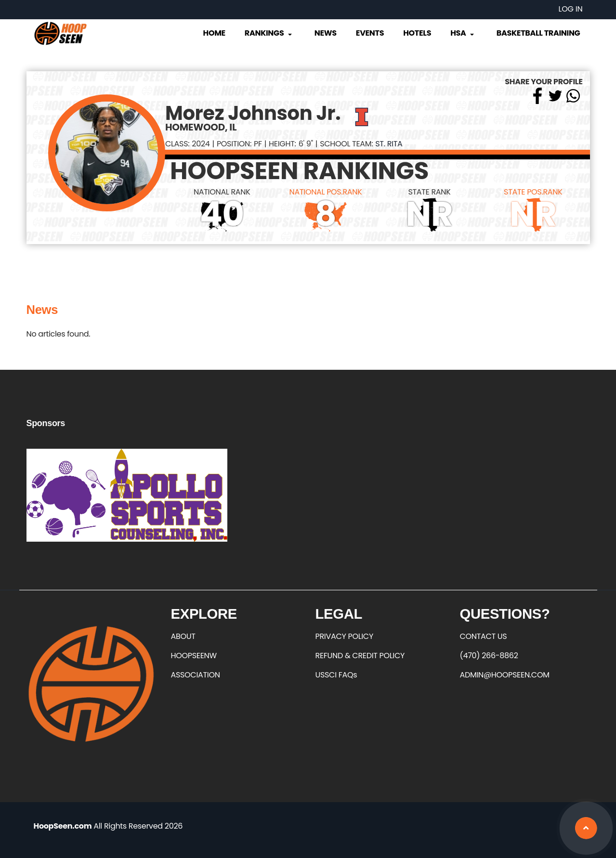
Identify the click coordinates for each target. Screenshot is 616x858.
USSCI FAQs (336, 675)
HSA (463, 33)
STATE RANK (429, 192)
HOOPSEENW (194, 656)
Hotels (417, 33)
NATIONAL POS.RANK (326, 192)
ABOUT (183, 636)
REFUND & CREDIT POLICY (360, 656)
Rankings (269, 33)
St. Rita (389, 144)
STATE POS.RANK (533, 192)
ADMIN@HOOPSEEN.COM (505, 675)
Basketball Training (538, 33)
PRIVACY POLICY (344, 636)
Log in (571, 9)
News (326, 33)
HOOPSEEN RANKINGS (299, 171)
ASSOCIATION (196, 675)
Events (370, 33)
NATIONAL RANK (222, 192)
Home (214, 33)
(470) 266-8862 (489, 656)
